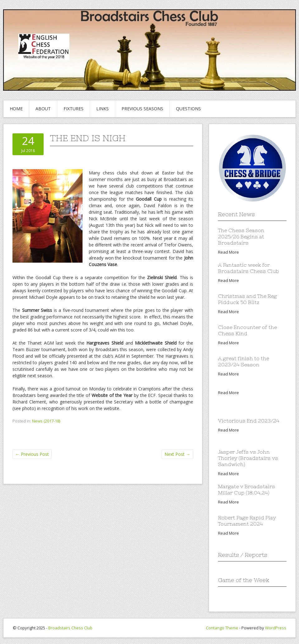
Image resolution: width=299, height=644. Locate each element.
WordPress (276, 628)
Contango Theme (222, 628)
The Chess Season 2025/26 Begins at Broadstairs (241, 236)
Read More (228, 252)
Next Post (177, 454)
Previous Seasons (142, 109)
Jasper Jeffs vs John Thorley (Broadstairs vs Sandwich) (248, 458)
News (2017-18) (46, 421)
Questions (188, 109)
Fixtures (74, 109)
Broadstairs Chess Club (70, 628)
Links (102, 109)
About (43, 109)
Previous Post (32, 454)
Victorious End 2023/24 (249, 421)
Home (16, 109)
